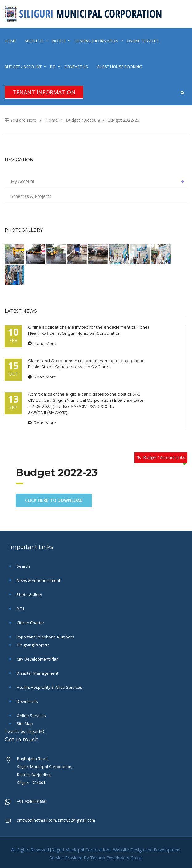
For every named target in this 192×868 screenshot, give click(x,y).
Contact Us (76, 67)
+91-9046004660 (32, 801)
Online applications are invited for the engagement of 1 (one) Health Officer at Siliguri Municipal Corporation (88, 330)
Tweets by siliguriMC (25, 731)
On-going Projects (33, 645)
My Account (99, 181)
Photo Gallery (29, 594)
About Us (34, 41)
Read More (42, 343)
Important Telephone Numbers (45, 637)
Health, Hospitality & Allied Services (49, 687)
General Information (96, 41)
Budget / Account (23, 67)
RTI (53, 67)
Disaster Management (37, 673)
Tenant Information (44, 92)
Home (10, 41)
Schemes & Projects (31, 196)
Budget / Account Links (164, 457)
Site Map (24, 724)
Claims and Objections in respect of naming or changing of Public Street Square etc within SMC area (86, 364)
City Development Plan (37, 659)
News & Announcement (38, 580)
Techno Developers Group (116, 858)
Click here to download (54, 500)
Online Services (143, 41)
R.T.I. (20, 609)
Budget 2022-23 (123, 120)
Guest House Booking (119, 67)
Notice (59, 41)
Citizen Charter (30, 623)
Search (23, 566)
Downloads (27, 701)
